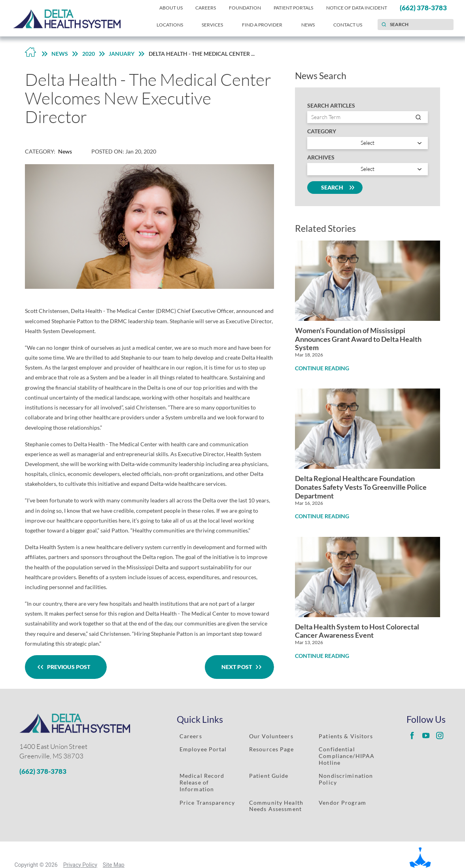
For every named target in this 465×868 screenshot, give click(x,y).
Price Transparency (207, 803)
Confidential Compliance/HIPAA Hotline (347, 756)
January (122, 54)
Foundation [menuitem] (245, 8)
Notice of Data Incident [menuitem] (357, 8)
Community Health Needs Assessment (276, 806)
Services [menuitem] (212, 25)
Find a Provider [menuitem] (262, 25)
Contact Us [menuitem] (348, 25)
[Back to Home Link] (30, 54)
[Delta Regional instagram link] (440, 736)
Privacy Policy (80, 865)
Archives (321, 157)
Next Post (239, 667)
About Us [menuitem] (171, 8)
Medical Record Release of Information (202, 782)
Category (322, 131)
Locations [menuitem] (170, 25)
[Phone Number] (85, 771)
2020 (89, 54)
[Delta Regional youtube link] (426, 736)
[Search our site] (416, 25)
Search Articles (331, 106)
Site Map (114, 865)
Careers (191, 736)
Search (335, 188)
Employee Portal (203, 749)
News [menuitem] (308, 25)
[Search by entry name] (368, 117)
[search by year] (368, 169)
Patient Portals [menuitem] (293, 8)
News (60, 54)
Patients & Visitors (346, 736)
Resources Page (271, 749)
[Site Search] (384, 25)
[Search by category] (368, 143)
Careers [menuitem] (206, 8)
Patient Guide (269, 776)
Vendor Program (342, 803)
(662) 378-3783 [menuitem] (423, 8)
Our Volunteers (271, 736)
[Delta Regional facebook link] (412, 736)
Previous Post (66, 667)
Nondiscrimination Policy (346, 779)
